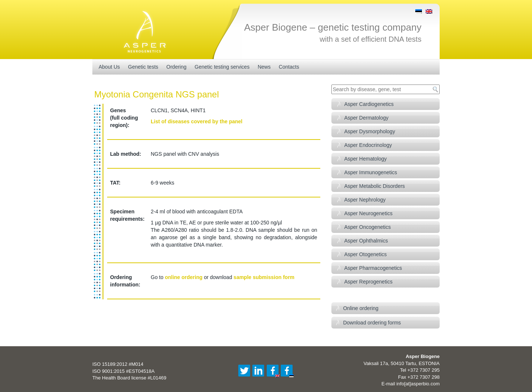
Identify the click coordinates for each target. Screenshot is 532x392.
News (264, 67)
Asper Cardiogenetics (369, 104)
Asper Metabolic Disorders (375, 186)
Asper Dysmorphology (370, 131)
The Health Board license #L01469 (129, 378)
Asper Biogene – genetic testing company (333, 27)
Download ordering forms (372, 323)
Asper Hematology (366, 159)
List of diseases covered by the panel (197, 121)
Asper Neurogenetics (369, 213)
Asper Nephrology (365, 200)
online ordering (184, 277)
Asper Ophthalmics (366, 241)
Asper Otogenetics (366, 254)
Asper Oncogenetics (368, 227)
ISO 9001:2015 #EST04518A (123, 371)
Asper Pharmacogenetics (373, 268)
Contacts (289, 67)
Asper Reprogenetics (369, 282)
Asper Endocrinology (368, 145)
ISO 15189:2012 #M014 (118, 364)
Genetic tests (143, 67)
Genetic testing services (222, 67)
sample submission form (264, 277)
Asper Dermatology (366, 118)
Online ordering (361, 308)
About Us (109, 67)
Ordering (176, 67)
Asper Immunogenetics (371, 172)
